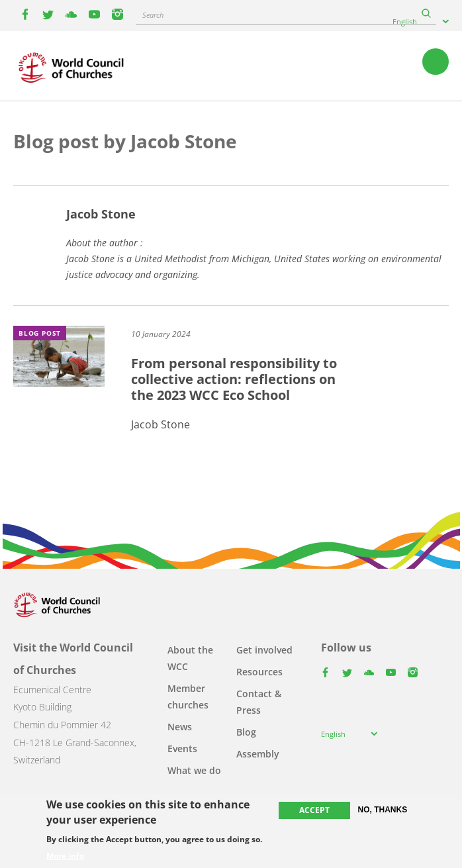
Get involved (264, 650)
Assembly (258, 754)
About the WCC (190, 658)
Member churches (188, 697)
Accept (314, 810)
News (180, 727)
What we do (194, 770)
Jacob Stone (101, 214)
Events (182, 748)
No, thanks (383, 810)
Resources (259, 672)
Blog (246, 732)
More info (65, 856)
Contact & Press (259, 702)
